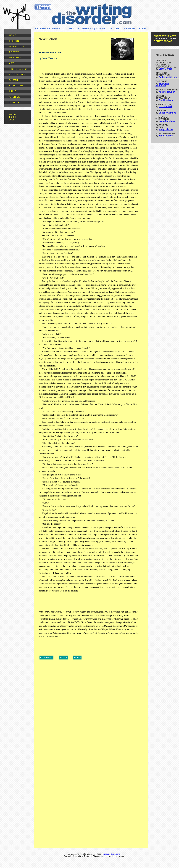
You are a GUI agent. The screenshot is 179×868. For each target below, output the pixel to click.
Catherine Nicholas (169, 77)
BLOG (142, 29)
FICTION (14, 41)
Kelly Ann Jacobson (162, 85)
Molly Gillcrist (166, 129)
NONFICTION (17, 46)
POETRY (14, 52)
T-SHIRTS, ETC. (18, 69)
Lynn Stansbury (167, 121)
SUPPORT (15, 102)
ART (12, 63)
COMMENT (46, 658)
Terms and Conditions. (111, 854)
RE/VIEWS (15, 58)
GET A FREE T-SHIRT (165, 39)
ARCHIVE (14, 97)
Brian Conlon (166, 69)
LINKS (13, 91)
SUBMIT (14, 80)
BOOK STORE (17, 74)
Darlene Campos (167, 113)
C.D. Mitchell (165, 106)
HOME (13, 35)
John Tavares (166, 136)
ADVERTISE (16, 86)
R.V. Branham (166, 100)
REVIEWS (130, 29)
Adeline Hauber (167, 92)
